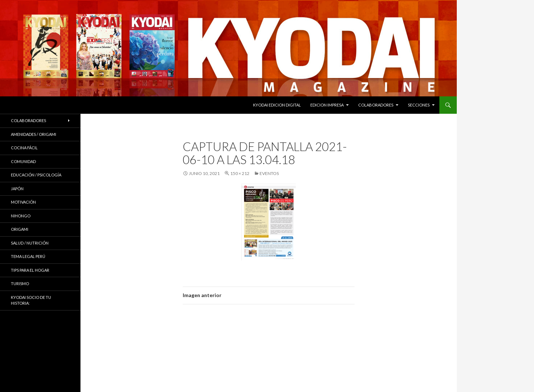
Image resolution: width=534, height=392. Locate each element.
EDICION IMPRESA (327, 105)
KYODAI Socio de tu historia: (31, 300)
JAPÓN (17, 189)
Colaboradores (376, 105)
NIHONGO (21, 216)
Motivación (23, 202)
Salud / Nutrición (30, 243)
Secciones (419, 105)
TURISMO (20, 283)
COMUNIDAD (23, 161)
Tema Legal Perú (28, 256)
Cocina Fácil (24, 148)
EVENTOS (269, 173)
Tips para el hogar (30, 270)
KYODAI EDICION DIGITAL (277, 105)
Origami (20, 229)
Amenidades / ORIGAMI (34, 134)
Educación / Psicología (36, 175)
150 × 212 (240, 173)
